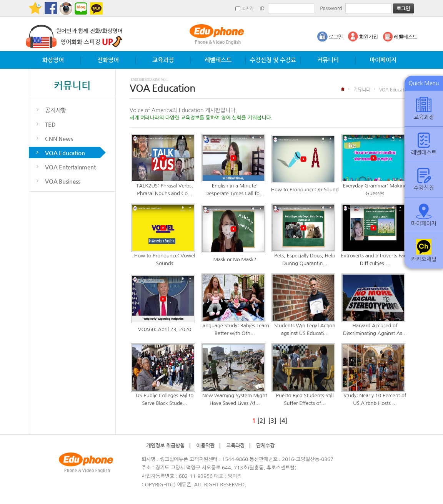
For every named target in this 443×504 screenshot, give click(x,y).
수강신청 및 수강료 (273, 60)
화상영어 (53, 60)
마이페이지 (383, 60)
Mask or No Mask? (235, 259)
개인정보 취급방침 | (168, 445)
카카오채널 (424, 250)
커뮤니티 (328, 60)
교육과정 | (238, 445)
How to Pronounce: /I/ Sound (305, 190)
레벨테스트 (218, 60)
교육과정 (163, 60)
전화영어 (108, 60)
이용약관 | (208, 445)
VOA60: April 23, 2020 (165, 329)
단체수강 (268, 445)
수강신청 (424, 179)
